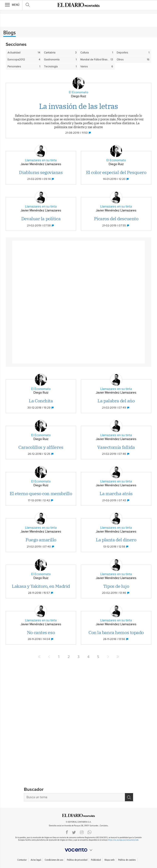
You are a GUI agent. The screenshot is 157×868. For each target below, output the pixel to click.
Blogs (10, 33)
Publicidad (96, 860)
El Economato (79, 92)
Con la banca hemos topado (116, 632)
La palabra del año (116, 401)
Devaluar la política (41, 218)
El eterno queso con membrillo (41, 493)
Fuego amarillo (41, 540)
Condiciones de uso (54, 860)
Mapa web (109, 860)
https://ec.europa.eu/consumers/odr (123, 840)
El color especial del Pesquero (116, 172)
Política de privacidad (77, 860)
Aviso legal (36, 860)
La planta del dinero (116, 540)
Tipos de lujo (116, 586)
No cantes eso (41, 632)
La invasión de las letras (79, 106)
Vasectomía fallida (116, 447)
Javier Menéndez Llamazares (41, 164)
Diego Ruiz (79, 96)
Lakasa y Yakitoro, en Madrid (41, 586)
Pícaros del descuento (116, 218)
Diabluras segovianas (41, 172)
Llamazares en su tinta (41, 160)
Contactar (22, 860)
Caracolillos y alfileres (41, 447)
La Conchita (41, 401)
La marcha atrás (116, 493)
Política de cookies (127, 860)
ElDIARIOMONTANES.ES (78, 815)
